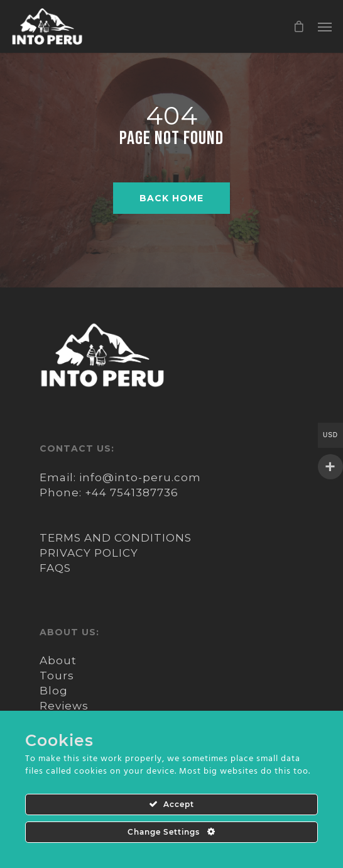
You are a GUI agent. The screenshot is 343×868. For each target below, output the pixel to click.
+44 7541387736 (132, 492)
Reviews (64, 706)
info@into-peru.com (140, 477)
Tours (57, 676)
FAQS (55, 568)
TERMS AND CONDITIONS (116, 538)
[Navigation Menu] (325, 26)
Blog (54, 691)
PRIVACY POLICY (89, 553)
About (58, 660)
